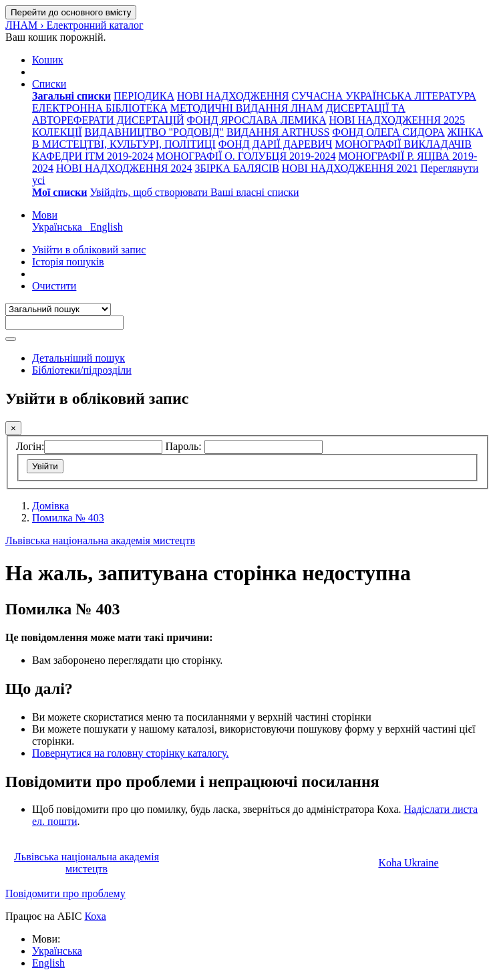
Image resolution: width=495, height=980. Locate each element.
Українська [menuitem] (61, 227)
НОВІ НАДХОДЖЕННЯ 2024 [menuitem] (124, 168)
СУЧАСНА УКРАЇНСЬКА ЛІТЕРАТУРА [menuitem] (383, 96)
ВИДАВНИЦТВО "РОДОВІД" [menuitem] (154, 132)
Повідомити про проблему (65, 893)
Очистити (54, 286)
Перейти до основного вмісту (71, 12)
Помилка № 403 (68, 518)
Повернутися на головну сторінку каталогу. (130, 753)
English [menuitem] (107, 227)
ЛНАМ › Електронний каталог (74, 25)
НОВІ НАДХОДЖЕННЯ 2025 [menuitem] (396, 120)
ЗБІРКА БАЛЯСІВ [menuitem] (236, 168)
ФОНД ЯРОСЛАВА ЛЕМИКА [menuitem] (257, 120)
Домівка (50, 506)
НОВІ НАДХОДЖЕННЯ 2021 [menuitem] (350, 168)
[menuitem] (71, 96)
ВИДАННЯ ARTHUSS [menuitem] (278, 132)
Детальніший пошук (78, 358)
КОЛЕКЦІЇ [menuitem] (57, 132)
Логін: (30, 446)
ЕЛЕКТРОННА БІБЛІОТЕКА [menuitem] (100, 108)
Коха (95, 916)
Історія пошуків (68, 262)
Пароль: (184, 446)
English (48, 963)
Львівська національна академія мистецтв (100, 540)
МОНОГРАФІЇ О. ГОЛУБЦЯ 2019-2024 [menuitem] (245, 156)
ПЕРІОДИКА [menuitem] (144, 96)
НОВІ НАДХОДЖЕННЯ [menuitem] (233, 96)
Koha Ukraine (408, 863)
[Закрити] (13, 428)
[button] (48, 60)
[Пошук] (11, 339)
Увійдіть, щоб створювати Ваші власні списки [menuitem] (194, 192)
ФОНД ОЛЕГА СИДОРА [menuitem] (388, 132)
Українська (57, 951)
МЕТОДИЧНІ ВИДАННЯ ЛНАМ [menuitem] (247, 108)
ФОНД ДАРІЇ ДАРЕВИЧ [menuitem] (276, 144)
